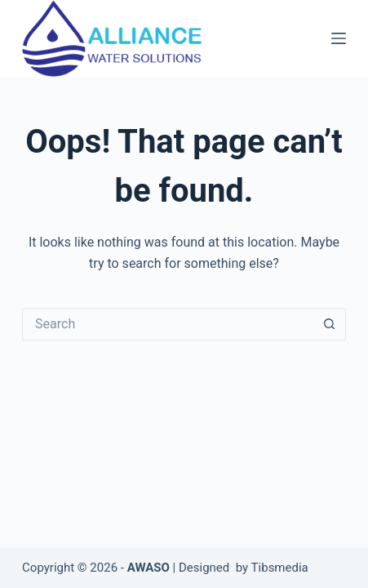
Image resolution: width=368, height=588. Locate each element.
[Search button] (330, 324)
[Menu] (339, 38)
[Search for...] (168, 324)
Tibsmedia (280, 568)
